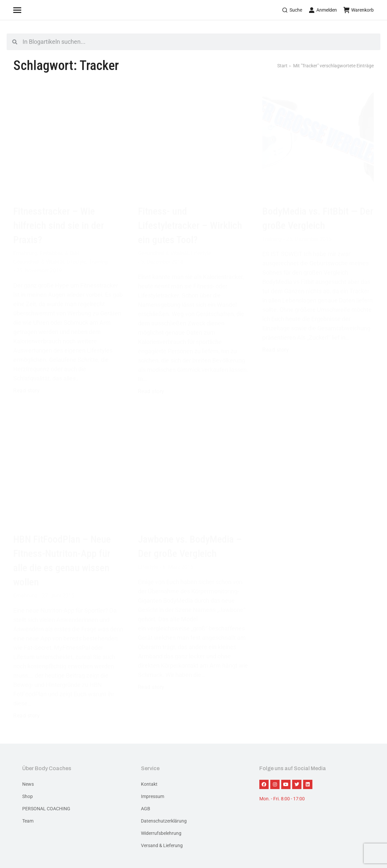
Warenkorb (359, 10)
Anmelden (323, 10)
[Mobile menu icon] (26, 10)
